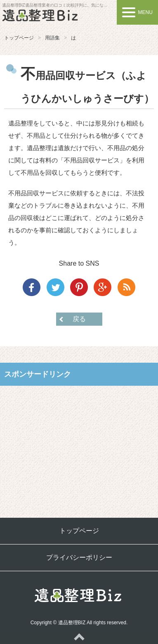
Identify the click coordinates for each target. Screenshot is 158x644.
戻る (79, 319)
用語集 (52, 38)
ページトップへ (79, 637)
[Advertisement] (79, 445)
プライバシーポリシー (79, 557)
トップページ (19, 38)
